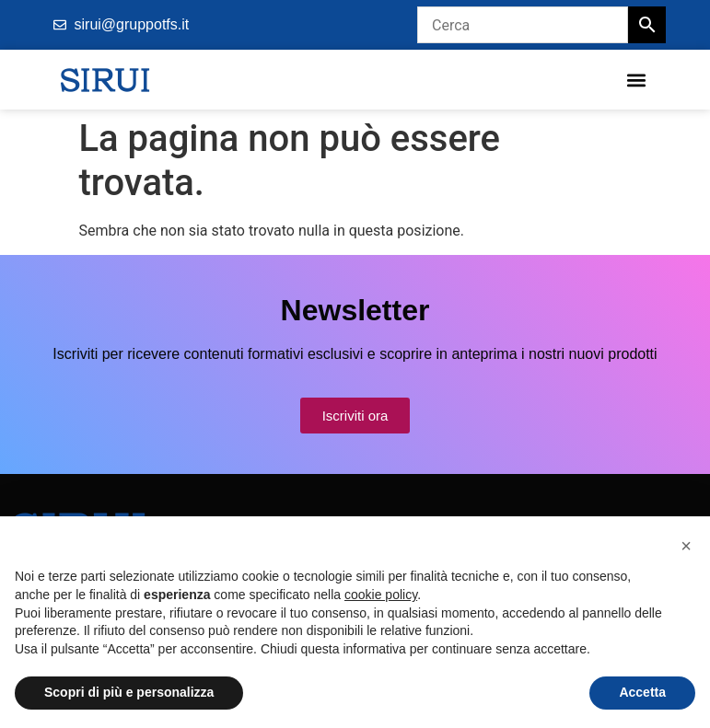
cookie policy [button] (381, 595)
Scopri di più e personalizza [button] (129, 692)
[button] (636, 80)
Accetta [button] (642, 692)
